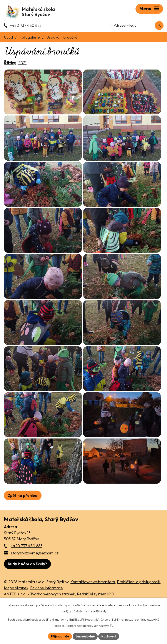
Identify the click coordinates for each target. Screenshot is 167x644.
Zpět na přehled (23, 523)
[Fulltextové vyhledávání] (144, 25)
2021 (22, 64)
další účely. (100, 611)
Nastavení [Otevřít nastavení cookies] (109, 636)
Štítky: (10, 64)
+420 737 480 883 (27, 573)
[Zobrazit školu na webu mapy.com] (27, 591)
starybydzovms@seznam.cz (35, 580)
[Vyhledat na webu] (159, 25)
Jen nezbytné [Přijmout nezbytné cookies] (85, 636)
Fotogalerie (30, 38)
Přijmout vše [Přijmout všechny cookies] (60, 636)
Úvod (8, 38)
